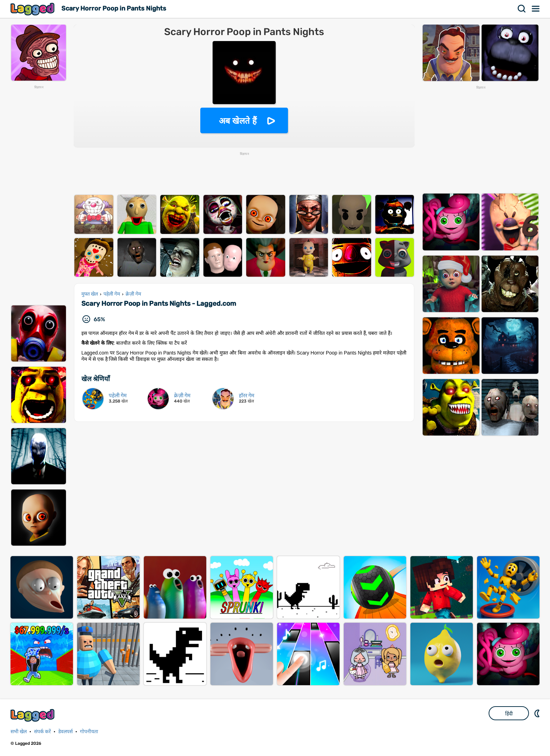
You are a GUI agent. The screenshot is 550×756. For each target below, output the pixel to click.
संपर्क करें (42, 732)
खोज (522, 9)
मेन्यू (536, 9)
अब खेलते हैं (238, 121)
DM (538, 713)
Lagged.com (33, 715)
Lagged (33, 9)
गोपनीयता (89, 732)
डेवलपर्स (65, 732)
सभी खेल (19, 732)
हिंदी (509, 714)
